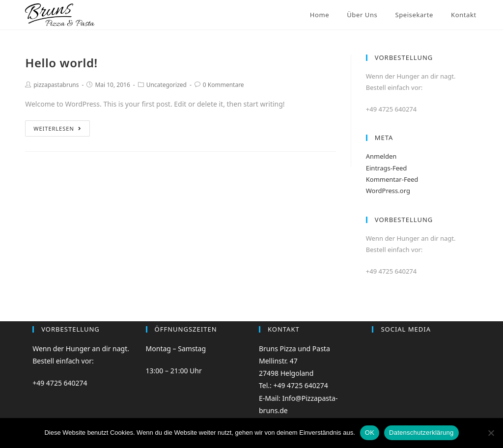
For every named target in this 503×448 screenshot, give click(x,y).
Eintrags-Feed (387, 168)
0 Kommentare (224, 85)
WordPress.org (388, 191)
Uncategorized (167, 85)
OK (370, 433)
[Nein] (491, 433)
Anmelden (381, 156)
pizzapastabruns (56, 85)
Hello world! (61, 63)
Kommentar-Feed (392, 179)
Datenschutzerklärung (421, 433)
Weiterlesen (57, 128)
